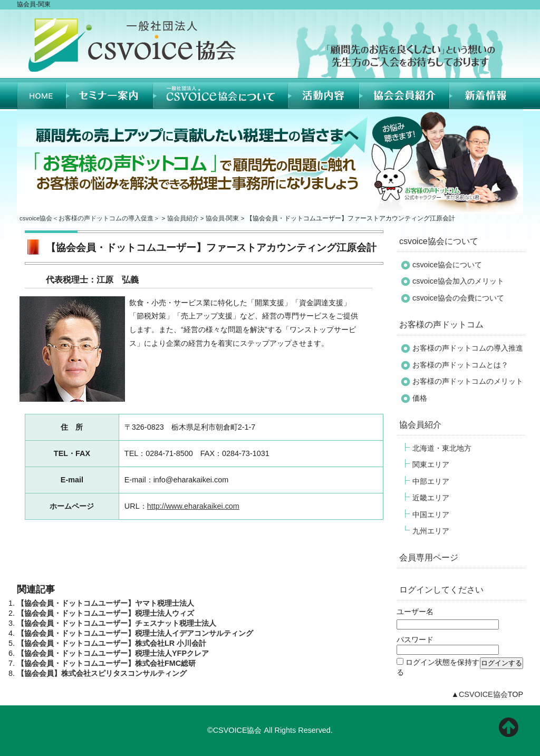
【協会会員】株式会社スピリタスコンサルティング (102, 673)
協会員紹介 (404, 94)
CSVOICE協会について (220, 94)
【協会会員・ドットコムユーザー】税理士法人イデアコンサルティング (135, 633)
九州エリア (431, 531)
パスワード (415, 639)
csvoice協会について (439, 241)
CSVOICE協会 (483, 694)
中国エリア (431, 515)
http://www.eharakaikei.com (193, 506)
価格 (420, 398)
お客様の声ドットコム (441, 324)
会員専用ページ (429, 557)
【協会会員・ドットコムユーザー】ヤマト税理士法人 (105, 603)
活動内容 (324, 94)
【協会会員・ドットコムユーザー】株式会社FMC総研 (106, 663)
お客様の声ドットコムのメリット (468, 381)
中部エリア (431, 481)
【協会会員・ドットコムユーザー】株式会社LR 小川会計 (112, 643)
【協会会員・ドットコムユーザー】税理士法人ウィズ (105, 613)
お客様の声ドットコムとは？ (460, 365)
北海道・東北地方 (442, 448)
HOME (41, 94)
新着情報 (486, 94)
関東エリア (431, 464)
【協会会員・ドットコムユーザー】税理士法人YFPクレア (113, 653)
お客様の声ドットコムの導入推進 (468, 348)
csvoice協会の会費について (458, 298)
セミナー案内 (109, 94)
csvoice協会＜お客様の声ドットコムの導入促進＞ (90, 218)
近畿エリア (431, 498)
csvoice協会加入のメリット (458, 281)
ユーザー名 (415, 612)
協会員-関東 (223, 218)
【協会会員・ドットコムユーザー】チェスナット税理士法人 (117, 623)
